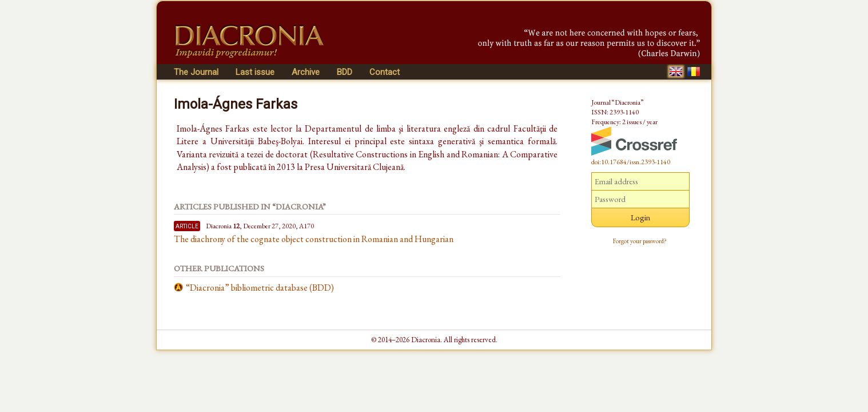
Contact (385, 72)
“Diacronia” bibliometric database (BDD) (260, 288)
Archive (306, 72)
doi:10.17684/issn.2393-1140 (631, 162)
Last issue (255, 72)
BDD (345, 72)
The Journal (196, 72)
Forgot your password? (640, 241)
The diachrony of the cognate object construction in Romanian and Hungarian (314, 239)
